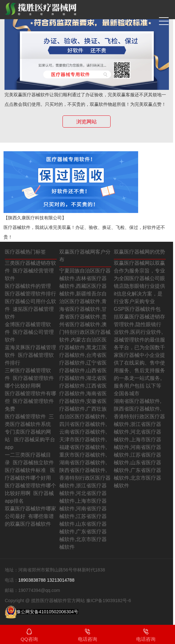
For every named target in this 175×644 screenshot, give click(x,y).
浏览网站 (87, 122)
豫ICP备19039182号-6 (109, 601)
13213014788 (61, 580)
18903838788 (32, 580)
